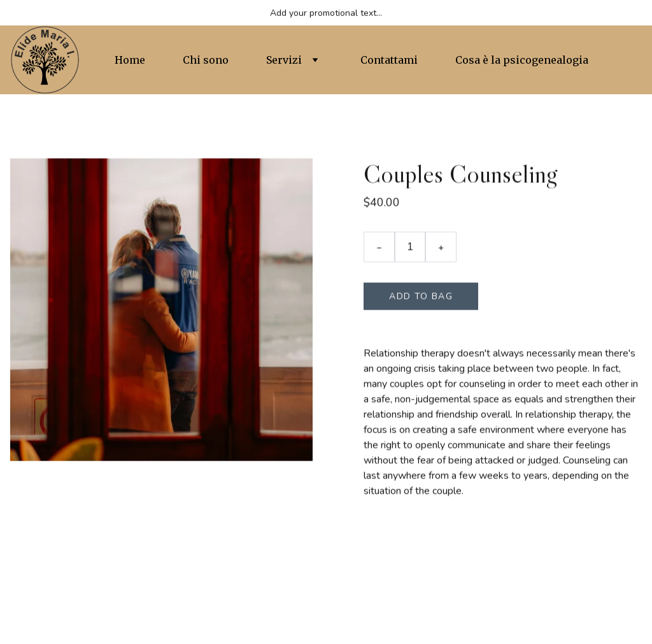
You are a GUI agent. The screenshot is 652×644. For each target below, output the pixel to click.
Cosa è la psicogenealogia (522, 60)
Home (130, 60)
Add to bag (421, 298)
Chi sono (206, 60)
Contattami (389, 60)
